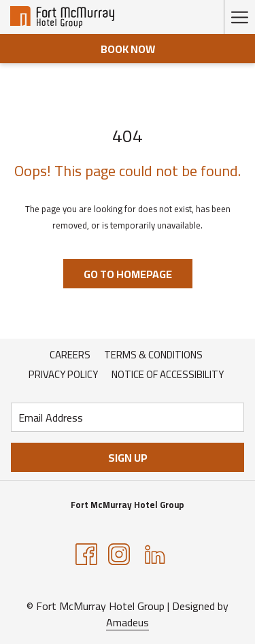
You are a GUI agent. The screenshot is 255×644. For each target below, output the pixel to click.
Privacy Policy (63, 374)
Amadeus (128, 622)
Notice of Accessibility (168, 374)
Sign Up (128, 458)
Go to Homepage (128, 274)
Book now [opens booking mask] (128, 49)
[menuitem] (70, 355)
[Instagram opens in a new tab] (119, 554)
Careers (70, 355)
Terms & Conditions (153, 355)
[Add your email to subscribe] (128, 417)
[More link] (239, 17)
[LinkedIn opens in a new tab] (155, 554)
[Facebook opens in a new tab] (86, 554)
